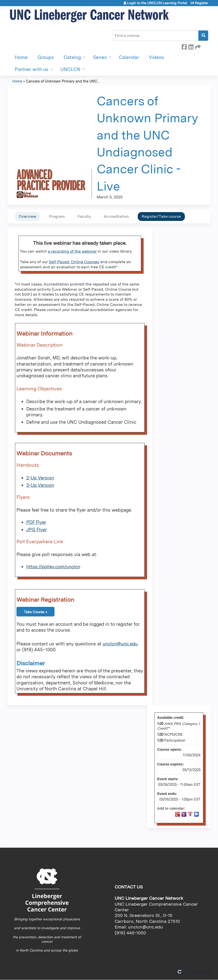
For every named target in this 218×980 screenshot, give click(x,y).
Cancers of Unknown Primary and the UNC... (63, 81)
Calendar (129, 57)
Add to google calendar (177, 814)
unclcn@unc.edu (120, 644)
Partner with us (32, 69)
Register (202, 3)
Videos (156, 57)
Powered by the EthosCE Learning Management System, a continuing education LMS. (193, 972)
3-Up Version (40, 485)
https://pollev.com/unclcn (53, 567)
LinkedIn (191, 46)
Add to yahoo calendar (184, 814)
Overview (27, 216)
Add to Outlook (197, 814)
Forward (197, 46)
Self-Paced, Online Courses (74, 262)
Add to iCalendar (190, 814)
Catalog (72, 57)
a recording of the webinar (72, 251)
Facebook (184, 46)
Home (21, 57)
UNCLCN (70, 69)
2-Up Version (40, 478)
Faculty (84, 216)
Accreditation (116, 216)
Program (57, 216)
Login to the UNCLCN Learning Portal (157, 3)
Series (100, 57)
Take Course (34, 612)
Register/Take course (161, 216)
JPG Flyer (37, 530)
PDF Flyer (36, 522)
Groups (46, 57)
